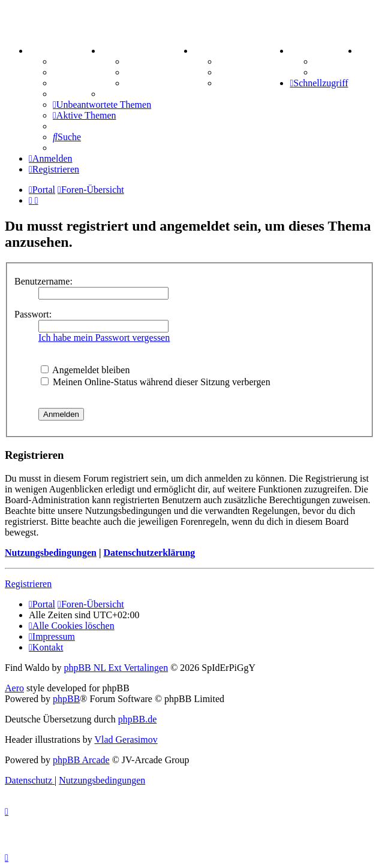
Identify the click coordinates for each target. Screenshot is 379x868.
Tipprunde (336, 61)
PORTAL (52, 51)
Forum (67, 61)
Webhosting (77, 72)
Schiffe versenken (254, 83)
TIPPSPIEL (318, 51)
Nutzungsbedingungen (51, 553)
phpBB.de (137, 719)
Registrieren (28, 584)
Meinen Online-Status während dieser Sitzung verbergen (156, 382)
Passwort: (33, 314)
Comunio (333, 72)
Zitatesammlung (159, 83)
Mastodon (73, 94)
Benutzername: (43, 281)
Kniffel (232, 61)
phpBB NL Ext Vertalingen (116, 668)
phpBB (66, 699)
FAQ (63, 83)
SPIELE (214, 51)
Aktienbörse (151, 61)
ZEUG (118, 51)
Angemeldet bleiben (85, 370)
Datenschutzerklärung (149, 553)
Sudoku (234, 72)
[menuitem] (360, 51)
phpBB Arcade (81, 760)
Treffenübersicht (160, 72)
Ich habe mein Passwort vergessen (104, 338)
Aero (14, 688)
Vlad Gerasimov (126, 740)
